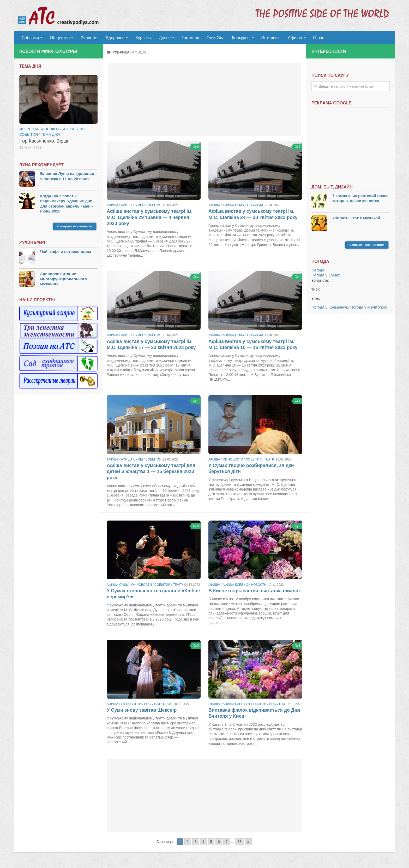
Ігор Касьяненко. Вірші (44, 141)
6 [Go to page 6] (219, 842)
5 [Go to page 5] (211, 842)
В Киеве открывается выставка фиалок (255, 591)
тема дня (50, 134)
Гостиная (191, 38)
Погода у (326, 275)
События (30, 38)
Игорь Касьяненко (38, 129)
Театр (269, 459)
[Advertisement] (205, 99)
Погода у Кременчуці (330, 307)
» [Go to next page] (248, 842)
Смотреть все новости (75, 226)
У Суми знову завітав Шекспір (142, 710)
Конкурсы (241, 38)
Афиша (295, 38)
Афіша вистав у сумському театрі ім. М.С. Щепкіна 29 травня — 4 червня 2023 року (150, 217)
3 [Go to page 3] (196, 842)
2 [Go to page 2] (188, 842)
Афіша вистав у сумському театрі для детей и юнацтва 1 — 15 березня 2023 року (151, 472)
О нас (319, 38)
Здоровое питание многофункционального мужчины (64, 279)
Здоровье (115, 38)
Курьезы (144, 38)
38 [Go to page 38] (239, 842)
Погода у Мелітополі (369, 307)
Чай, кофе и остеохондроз (66, 252)
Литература (72, 129)
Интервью (271, 38)
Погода (318, 270)
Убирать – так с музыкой (356, 218)
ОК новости (233, 459)
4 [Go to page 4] (203, 842)
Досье (165, 38)
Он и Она (216, 38)
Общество (60, 38)
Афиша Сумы (132, 205)
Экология (90, 38)
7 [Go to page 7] (227, 842)
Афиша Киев (233, 585)
